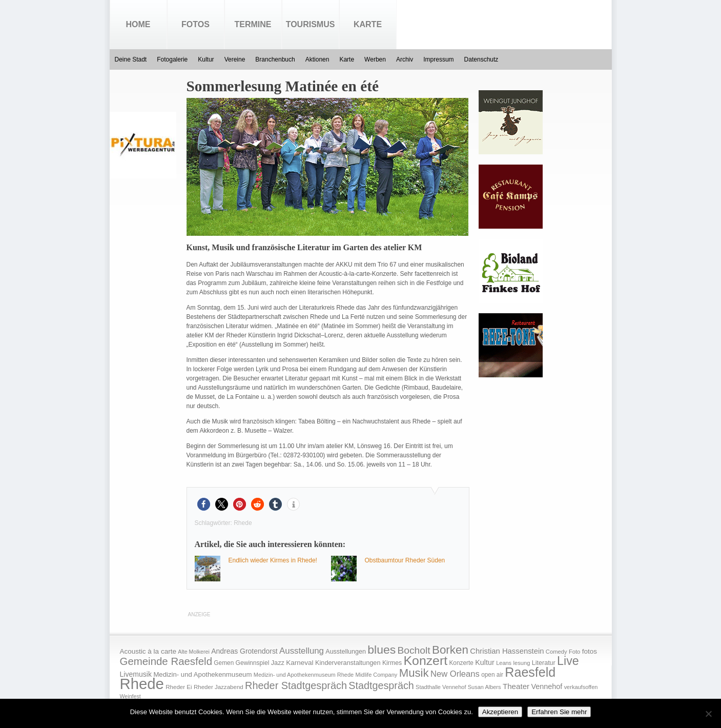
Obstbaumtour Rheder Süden (405, 560)
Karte (368, 24)
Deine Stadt (131, 59)
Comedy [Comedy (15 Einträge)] (557, 652)
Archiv (405, 59)
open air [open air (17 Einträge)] (492, 675)
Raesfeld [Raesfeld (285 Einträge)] (530, 672)
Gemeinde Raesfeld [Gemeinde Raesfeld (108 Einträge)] (166, 661)
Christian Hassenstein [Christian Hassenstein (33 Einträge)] (507, 651)
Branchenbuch (275, 59)
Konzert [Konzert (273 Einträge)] (426, 661)
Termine (253, 24)
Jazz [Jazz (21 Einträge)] (278, 663)
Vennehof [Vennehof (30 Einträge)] (547, 686)
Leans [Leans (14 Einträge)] (504, 663)
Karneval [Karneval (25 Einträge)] (300, 663)
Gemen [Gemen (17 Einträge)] (224, 663)
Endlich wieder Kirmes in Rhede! (273, 560)
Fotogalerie (172, 59)
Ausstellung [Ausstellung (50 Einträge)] (302, 651)
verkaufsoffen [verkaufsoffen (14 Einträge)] (581, 687)
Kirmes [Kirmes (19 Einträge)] (392, 663)
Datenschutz (481, 59)
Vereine (235, 59)
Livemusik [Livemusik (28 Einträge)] (136, 674)
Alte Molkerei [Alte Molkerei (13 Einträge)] (194, 652)
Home (138, 24)
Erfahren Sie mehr (559, 712)
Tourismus (311, 24)
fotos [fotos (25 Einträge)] (590, 651)
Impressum (438, 59)
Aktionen (317, 59)
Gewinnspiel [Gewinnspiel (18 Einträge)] (253, 663)
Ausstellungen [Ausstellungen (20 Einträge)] (346, 652)
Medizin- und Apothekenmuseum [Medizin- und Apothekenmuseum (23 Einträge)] (202, 674)
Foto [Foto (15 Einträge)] (574, 652)
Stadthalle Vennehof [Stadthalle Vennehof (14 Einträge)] (441, 687)
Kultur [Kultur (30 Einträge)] (485, 662)
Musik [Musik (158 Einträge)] (414, 673)
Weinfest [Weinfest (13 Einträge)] (130, 696)
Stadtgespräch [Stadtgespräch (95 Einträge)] (381, 685)
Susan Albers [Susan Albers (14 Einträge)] (485, 687)
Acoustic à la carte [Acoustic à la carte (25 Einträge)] (148, 651)
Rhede (243, 523)
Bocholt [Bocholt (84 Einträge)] (414, 650)
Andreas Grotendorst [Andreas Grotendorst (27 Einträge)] (244, 651)
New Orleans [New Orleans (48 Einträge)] (455, 674)
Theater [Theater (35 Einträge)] (516, 686)
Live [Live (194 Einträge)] (568, 661)
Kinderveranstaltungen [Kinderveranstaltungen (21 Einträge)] (348, 663)
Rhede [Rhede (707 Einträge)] (142, 684)
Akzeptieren (500, 712)
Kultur (206, 59)
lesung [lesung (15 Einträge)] (521, 663)
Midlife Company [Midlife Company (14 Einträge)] (377, 675)
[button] (204, 504)
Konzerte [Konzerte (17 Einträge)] (461, 663)
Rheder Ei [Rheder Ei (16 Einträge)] (179, 687)
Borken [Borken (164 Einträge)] (450, 650)
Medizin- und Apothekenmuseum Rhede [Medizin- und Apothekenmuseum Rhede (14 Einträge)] (304, 675)
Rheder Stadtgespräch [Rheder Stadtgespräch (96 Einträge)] (296, 685)
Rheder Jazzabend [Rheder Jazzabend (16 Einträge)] (219, 687)
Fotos (195, 24)
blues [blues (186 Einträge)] (382, 650)
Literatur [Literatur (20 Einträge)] (544, 663)
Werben (375, 59)
